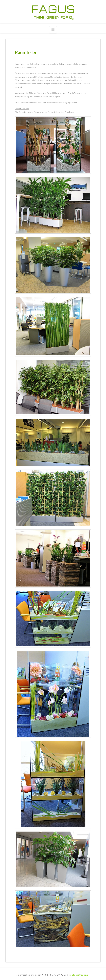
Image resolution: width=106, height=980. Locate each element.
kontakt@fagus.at (79, 975)
